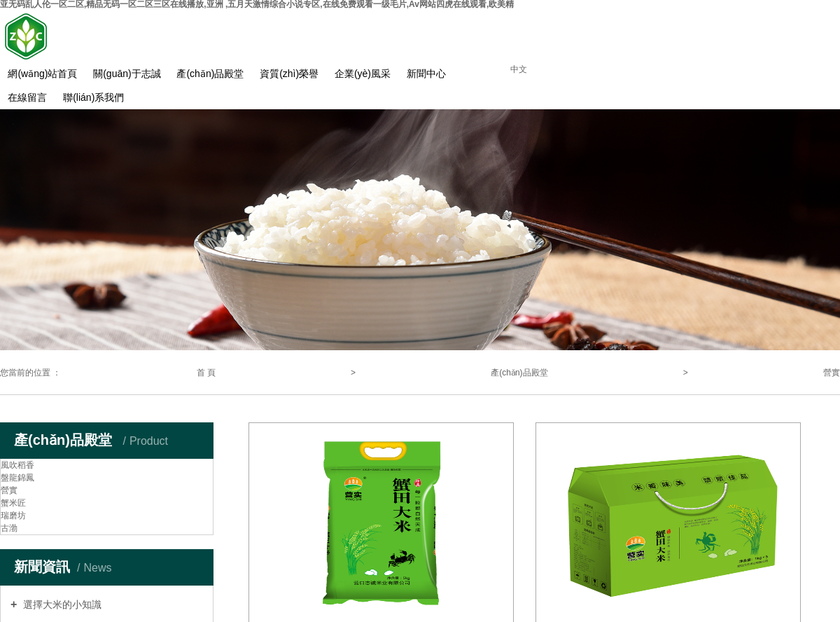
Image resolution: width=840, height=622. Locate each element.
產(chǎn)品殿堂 (210, 74)
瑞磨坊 (13, 516)
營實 (832, 373)
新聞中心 (426, 74)
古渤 (9, 528)
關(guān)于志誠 (127, 74)
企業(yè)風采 (363, 74)
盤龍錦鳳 (17, 478)
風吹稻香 (17, 465)
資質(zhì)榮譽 (289, 74)
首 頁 (206, 373)
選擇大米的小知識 (61, 604)
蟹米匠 (13, 503)
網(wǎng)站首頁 (42, 74)
